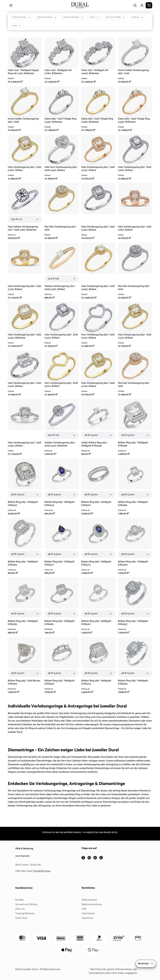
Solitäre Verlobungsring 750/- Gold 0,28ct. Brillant (61, 291)
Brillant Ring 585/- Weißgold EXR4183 (60, 625)
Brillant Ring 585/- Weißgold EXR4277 (60, 566)
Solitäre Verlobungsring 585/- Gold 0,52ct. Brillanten (61, 447)
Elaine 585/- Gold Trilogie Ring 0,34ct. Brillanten (61, 123)
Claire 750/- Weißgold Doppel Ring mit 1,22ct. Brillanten (24, 75)
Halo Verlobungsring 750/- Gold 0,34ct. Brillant (22, 447)
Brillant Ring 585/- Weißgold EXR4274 (60, 506)
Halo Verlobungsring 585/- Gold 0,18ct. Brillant (132, 231)
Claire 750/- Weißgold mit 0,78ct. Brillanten (59, 75)
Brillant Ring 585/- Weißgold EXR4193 (23, 625)
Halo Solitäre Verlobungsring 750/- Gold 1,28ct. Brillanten (24, 231)
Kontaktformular (43, 871)
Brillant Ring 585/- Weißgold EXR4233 (134, 625)
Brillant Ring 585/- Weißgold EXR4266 (60, 685)
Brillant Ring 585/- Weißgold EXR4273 (97, 566)
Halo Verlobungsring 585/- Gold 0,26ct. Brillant (22, 172)
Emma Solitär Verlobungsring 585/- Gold (134, 75)
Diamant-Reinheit (76, 20)
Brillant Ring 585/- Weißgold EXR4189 (134, 447)
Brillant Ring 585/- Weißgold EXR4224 (97, 685)
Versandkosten (95, 973)
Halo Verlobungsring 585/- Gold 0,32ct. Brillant (22, 387)
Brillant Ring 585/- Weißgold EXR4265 (134, 685)
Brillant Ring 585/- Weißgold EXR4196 (134, 506)
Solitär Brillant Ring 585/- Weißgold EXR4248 (95, 447)
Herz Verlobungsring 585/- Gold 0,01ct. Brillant (96, 339)
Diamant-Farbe (22, 20)
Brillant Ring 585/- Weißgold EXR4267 (97, 625)
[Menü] (11, 8)
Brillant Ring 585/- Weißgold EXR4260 (134, 566)
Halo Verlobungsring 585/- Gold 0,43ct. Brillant (96, 291)
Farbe (98, 20)
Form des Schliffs (120, 20)
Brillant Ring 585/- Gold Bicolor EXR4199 (25, 685)
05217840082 (23, 856)
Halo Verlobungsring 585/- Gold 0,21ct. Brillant (22, 291)
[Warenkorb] (149, 8)
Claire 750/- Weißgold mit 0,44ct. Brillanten (95, 75)
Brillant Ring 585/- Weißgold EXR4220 (97, 506)
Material (19, 29)
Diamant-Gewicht (49, 20)
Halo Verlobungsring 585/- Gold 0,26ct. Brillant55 (22, 339)
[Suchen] (135, 8)
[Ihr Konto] (142, 8)
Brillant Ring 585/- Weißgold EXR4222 (23, 506)
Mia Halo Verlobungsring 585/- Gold (61, 231)
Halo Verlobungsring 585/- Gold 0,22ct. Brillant (96, 172)
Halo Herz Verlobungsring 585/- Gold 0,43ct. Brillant (59, 172)
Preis (35, 29)
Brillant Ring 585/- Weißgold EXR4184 (23, 566)
